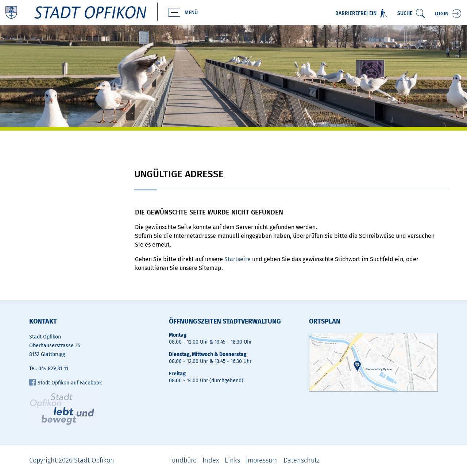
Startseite (238, 259)
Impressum (262, 460)
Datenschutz (302, 460)
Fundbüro (183, 460)
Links (232, 460)
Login (441, 14)
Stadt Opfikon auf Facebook (65, 383)
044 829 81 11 (53, 369)
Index (211, 460)
